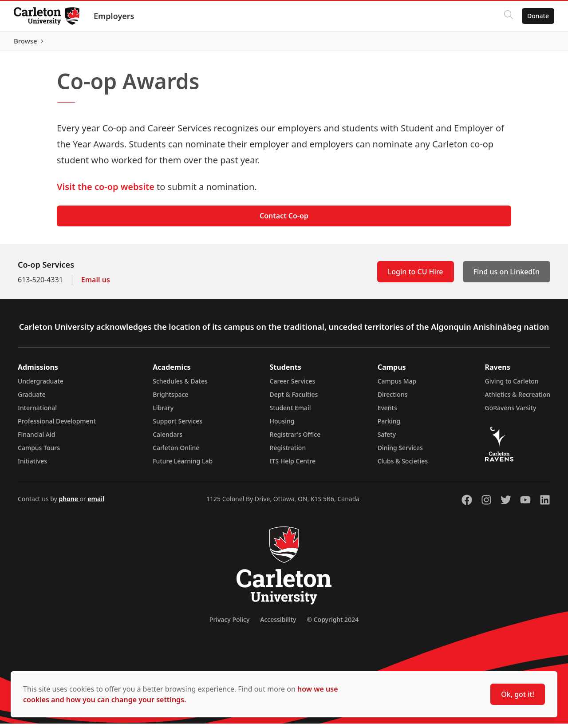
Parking (389, 425)
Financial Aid (36, 439)
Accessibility (278, 624)
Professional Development (57, 425)
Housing (282, 425)
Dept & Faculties (294, 399)
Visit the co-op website (106, 191)
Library (163, 412)
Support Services (177, 425)
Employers (114, 16)
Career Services (293, 386)
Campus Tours (39, 452)
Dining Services (400, 452)
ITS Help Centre (293, 465)
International (37, 412)
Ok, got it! (518, 694)
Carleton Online (176, 452)
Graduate (32, 399)
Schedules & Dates (180, 386)
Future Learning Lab (183, 465)
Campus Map (397, 386)
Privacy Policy (229, 624)
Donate (538, 16)
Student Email (290, 412)
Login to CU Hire (416, 276)
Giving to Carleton (512, 386)
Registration (288, 452)
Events (387, 412)
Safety (387, 439)
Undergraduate (41, 386)
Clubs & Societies (403, 465)
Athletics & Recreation (518, 399)
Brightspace (170, 399)
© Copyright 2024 (333, 624)
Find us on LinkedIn (507, 276)
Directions (393, 399)
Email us (96, 284)
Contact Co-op (284, 220)
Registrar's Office (295, 439)
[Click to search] (508, 16)
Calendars (168, 439)
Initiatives (32, 465)
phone (69, 503)
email (96, 503)
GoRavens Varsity (511, 412)
